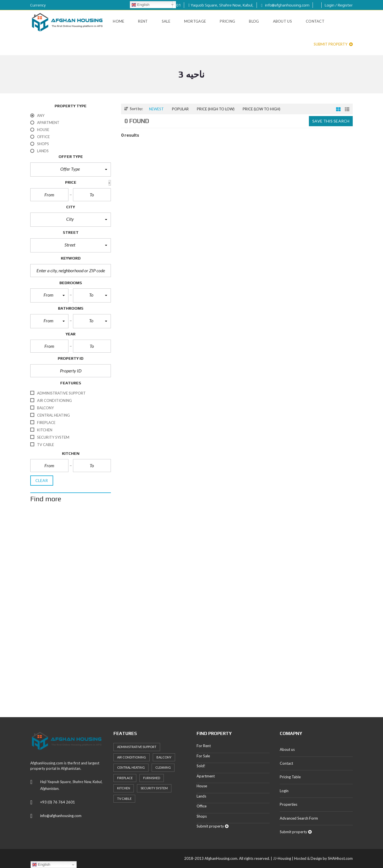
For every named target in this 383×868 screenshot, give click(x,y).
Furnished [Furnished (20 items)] (152, 778)
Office (202, 806)
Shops (202, 816)
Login (284, 791)
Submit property (333, 44)
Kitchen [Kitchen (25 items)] (124, 788)
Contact (286, 763)
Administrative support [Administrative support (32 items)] (137, 747)
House (202, 786)
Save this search (331, 121)
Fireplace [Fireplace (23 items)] (125, 778)
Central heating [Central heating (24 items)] (131, 767)
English (140, 5)
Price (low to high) (262, 109)
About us (287, 749)
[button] (71, 170)
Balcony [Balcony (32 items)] (164, 757)
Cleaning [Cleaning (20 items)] (163, 767)
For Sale (203, 756)
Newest (156, 109)
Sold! (201, 766)
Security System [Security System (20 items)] (154, 788)
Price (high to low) (216, 109)
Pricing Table (290, 777)
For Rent (204, 746)
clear (42, 480)
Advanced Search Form (299, 818)
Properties (289, 804)
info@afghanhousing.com (285, 5)
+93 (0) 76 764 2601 (58, 802)
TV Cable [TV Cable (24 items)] (124, 799)
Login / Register (339, 5)
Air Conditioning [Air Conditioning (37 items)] (132, 757)
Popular (180, 109)
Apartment (206, 776)
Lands (201, 796)
